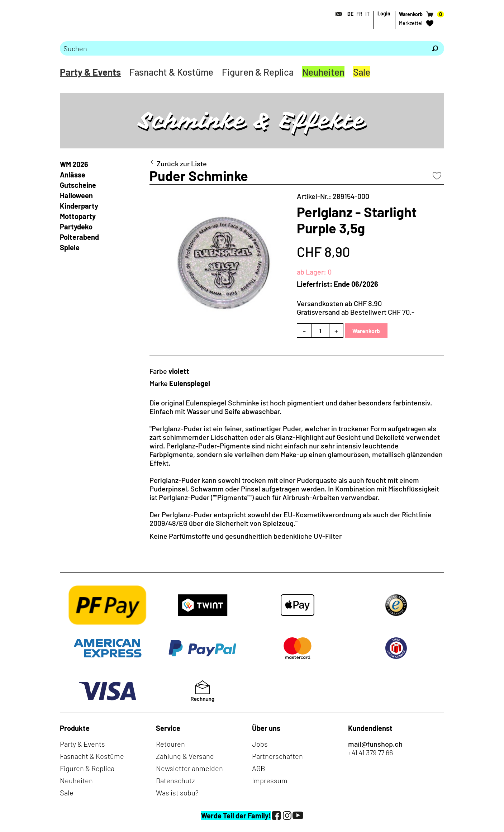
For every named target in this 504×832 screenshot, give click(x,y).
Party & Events (90, 72)
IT (367, 14)
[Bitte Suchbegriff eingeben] (243, 48)
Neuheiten (323, 72)
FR (359, 14)
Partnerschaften (277, 756)
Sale (362, 72)
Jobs (260, 744)
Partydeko (76, 227)
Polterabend (79, 237)
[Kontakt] (337, 14)
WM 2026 (74, 164)
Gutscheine (78, 185)
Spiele (70, 247)
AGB (259, 768)
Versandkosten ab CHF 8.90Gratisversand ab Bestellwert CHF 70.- (356, 308)
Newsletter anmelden (189, 768)
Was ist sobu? (177, 793)
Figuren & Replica (258, 72)
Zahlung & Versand (185, 756)
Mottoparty (78, 216)
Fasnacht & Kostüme (171, 72)
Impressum (270, 780)
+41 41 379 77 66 (370, 752)
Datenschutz (175, 780)
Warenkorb (366, 331)
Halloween (76, 195)
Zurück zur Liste (182, 163)
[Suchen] (435, 48)
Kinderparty (79, 206)
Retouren (170, 744)
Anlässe (73, 175)
